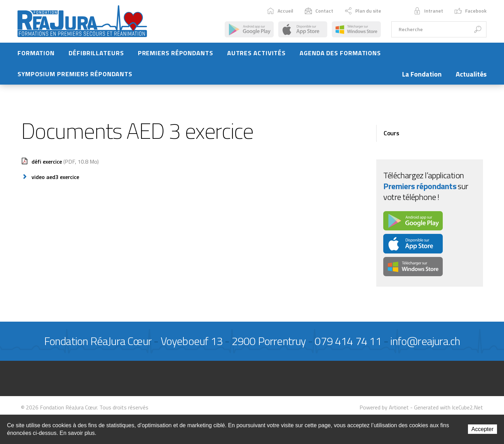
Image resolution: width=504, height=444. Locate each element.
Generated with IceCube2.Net (449, 410)
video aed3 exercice (55, 180)
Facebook (471, 13)
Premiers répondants (176, 56)
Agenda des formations (340, 56)
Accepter (482, 429)
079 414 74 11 (348, 344)
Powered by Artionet (384, 410)
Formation (36, 56)
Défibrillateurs (96, 56)
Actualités (471, 77)
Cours (391, 137)
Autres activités (256, 56)
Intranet (428, 13)
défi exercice (65, 165)
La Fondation (422, 77)
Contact (319, 13)
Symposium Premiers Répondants (75, 77)
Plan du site (363, 13)
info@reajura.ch (425, 344)
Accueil (280, 13)
